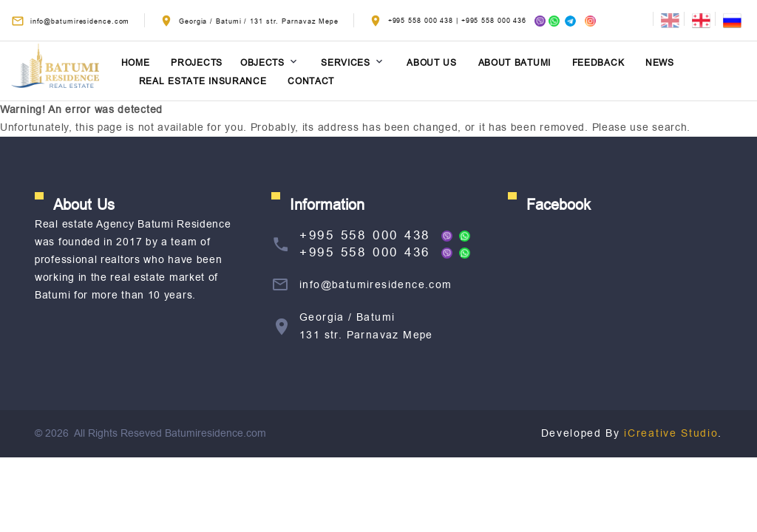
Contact (311, 82)
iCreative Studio (671, 433)
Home (136, 63)
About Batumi (515, 63)
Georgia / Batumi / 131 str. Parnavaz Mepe (259, 21)
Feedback (598, 63)
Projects (197, 63)
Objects (262, 63)
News (660, 63)
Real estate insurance (203, 82)
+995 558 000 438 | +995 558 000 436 (482, 21)
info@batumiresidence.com (80, 21)
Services (346, 63)
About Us (432, 63)
